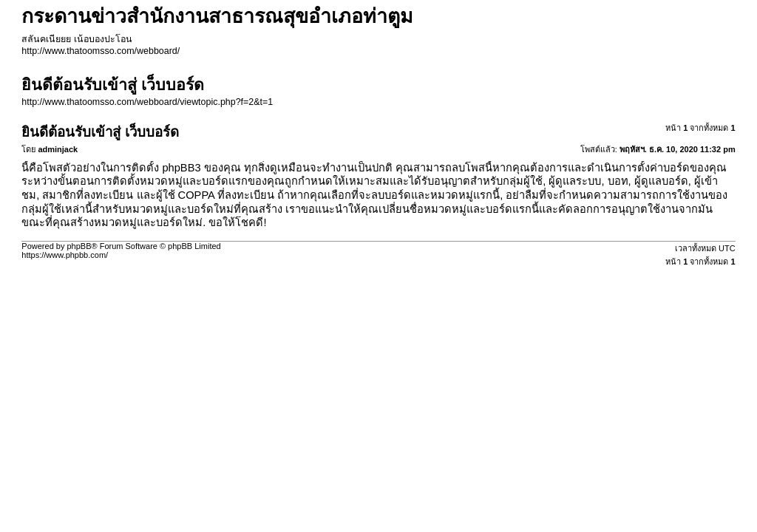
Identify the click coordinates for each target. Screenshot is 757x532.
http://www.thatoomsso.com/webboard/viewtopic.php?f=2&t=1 (147, 102)
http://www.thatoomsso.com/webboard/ (101, 51)
